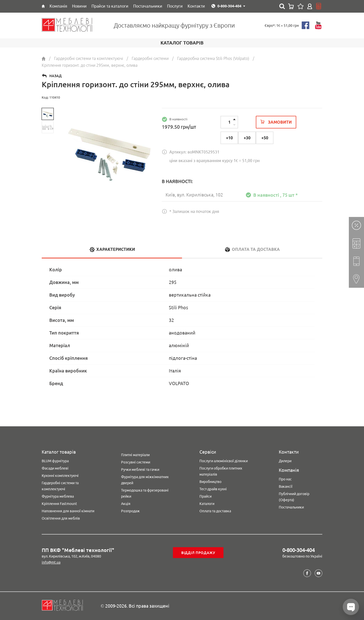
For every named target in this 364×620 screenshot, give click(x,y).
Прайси (206, 496)
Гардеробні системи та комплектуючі (60, 486)
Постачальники (291, 507)
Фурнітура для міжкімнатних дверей (145, 480)
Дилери (285, 461)
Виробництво (210, 482)
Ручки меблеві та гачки (140, 470)
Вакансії (286, 486)
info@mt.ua (51, 562)
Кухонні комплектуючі (60, 476)
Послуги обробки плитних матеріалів (221, 471)
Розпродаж (130, 511)
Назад (55, 76)
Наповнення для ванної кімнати (68, 511)
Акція (126, 504)
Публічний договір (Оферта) (294, 497)
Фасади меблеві (55, 468)
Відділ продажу (198, 553)
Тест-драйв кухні (213, 489)
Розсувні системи (136, 462)
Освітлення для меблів (61, 518)
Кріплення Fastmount (59, 504)
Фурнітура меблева (58, 496)
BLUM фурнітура (55, 461)
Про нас (285, 479)
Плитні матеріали (135, 455)
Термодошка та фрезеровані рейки (145, 493)
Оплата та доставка (215, 511)
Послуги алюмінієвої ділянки (224, 461)
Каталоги (207, 504)
